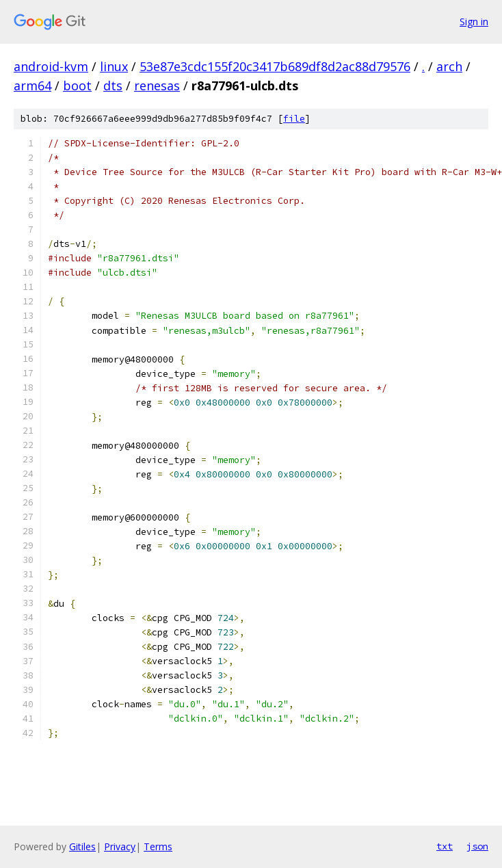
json (477, 846)
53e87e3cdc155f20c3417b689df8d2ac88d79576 (275, 66)
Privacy (120, 846)
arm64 (32, 86)
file (294, 119)
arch (449, 66)
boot (77, 86)
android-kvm (51, 66)
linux (114, 66)
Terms (158, 846)
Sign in (474, 22)
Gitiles (82, 846)
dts (113, 86)
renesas (157, 86)
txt (445, 846)
